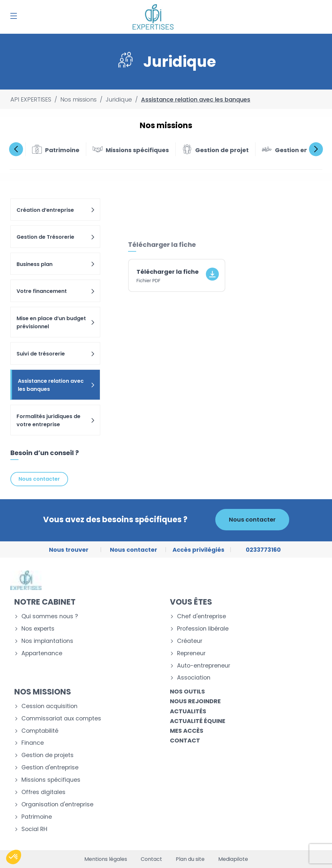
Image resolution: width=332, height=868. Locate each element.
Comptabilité (40, 731)
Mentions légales (106, 859)
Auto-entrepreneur (204, 666)
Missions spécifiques (51, 780)
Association (194, 678)
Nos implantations (47, 641)
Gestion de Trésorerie (56, 237)
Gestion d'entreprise (50, 768)
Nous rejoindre (195, 701)
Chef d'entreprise (202, 616)
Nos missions (43, 692)
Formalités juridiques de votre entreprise (56, 421)
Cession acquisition (49, 706)
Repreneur (191, 653)
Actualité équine (198, 721)
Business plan (56, 264)
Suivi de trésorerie (56, 354)
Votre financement (56, 291)
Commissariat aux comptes (61, 719)
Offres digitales (43, 792)
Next (316, 149)
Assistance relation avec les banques (57, 385)
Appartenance (42, 653)
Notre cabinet (45, 602)
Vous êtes (191, 602)
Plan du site (190, 859)
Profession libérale (203, 629)
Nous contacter (39, 479)
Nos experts (38, 629)
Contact (185, 740)
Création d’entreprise (56, 210)
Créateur (190, 641)
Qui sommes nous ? (50, 616)
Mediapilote (233, 859)
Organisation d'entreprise (57, 805)
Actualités (188, 711)
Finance (33, 743)
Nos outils (187, 691)
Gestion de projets (47, 755)
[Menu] (14, 16)
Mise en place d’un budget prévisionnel (56, 323)
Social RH (34, 829)
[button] (14, 857)
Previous (16, 149)
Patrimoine (37, 817)
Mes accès (187, 731)
